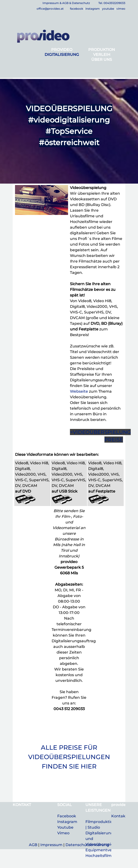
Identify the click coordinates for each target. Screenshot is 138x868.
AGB (33, 845)
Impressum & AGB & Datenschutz (66, 3)
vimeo (121, 9)
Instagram (67, 822)
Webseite (79, 391)
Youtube (65, 827)
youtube (108, 9)
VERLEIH (102, 55)
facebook (77, 9)
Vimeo (63, 833)
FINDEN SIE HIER (69, 766)
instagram (93, 9)
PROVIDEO (62, 50)
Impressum (51, 845)
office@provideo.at (50, 9)
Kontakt (119, 816)
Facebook (67, 816)
